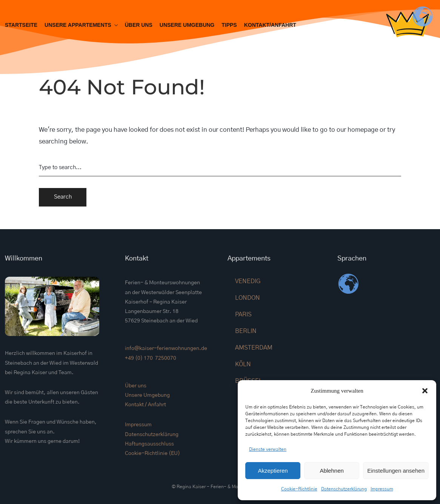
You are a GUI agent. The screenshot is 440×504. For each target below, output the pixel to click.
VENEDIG (248, 281)
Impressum (382, 489)
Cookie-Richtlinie (299, 489)
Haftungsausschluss (149, 444)
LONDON (248, 298)
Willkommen (24, 259)
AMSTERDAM (254, 348)
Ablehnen (332, 471)
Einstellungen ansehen (396, 471)
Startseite (21, 25)
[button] (425, 391)
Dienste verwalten (268, 449)
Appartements (249, 259)
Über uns (139, 25)
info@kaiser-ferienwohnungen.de (166, 348)
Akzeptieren (273, 471)
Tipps (229, 25)
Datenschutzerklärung (344, 489)
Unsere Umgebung (187, 25)
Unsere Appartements (78, 25)
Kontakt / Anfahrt (145, 405)
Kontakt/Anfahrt (270, 25)
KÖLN (243, 364)
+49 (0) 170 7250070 (151, 358)
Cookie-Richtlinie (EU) (152, 453)
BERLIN (246, 331)
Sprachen (352, 259)
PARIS (243, 314)
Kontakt (137, 259)
